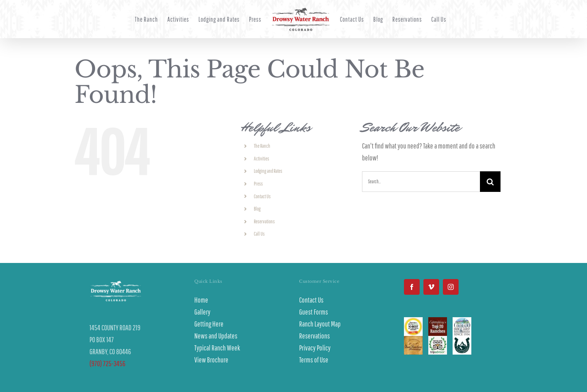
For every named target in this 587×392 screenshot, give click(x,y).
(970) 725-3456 (107, 363)
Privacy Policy (315, 348)
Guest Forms (314, 312)
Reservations (264, 221)
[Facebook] (412, 287)
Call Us (259, 234)
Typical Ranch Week (217, 348)
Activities (261, 159)
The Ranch (262, 146)
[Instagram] (451, 287)
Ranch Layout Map (320, 324)
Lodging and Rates (268, 171)
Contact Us (262, 196)
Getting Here (209, 324)
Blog (257, 209)
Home (201, 300)
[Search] (490, 182)
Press (258, 184)
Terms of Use (314, 360)
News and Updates (216, 336)
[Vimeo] (431, 287)
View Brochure (211, 360)
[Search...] (421, 182)
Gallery (202, 312)
